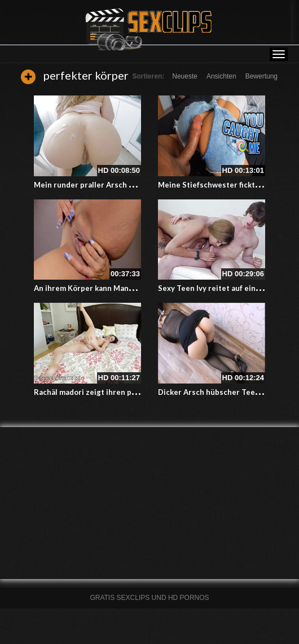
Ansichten (221, 76)
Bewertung (261, 76)
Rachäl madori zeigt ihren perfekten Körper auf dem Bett (136, 392)
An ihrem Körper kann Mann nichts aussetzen (115, 288)
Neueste (185, 76)
